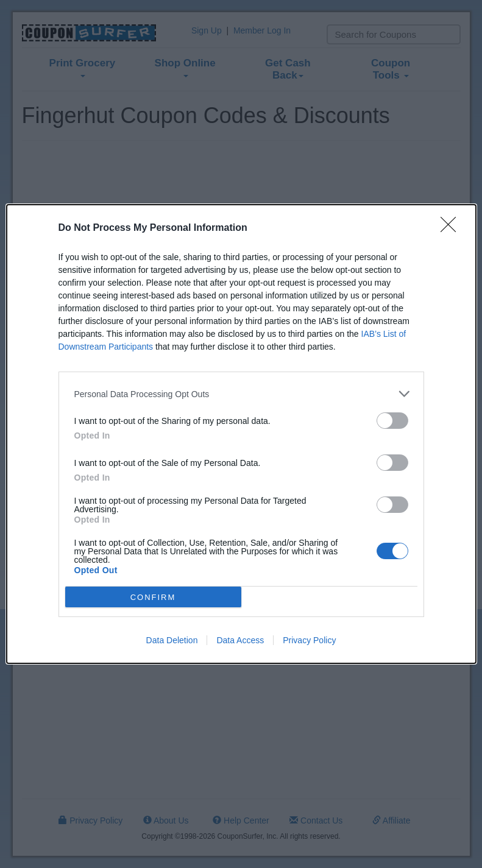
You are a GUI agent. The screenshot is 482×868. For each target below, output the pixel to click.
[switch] (392, 421)
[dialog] (241, 434)
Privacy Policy (309, 640)
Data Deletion (172, 640)
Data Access (240, 640)
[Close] (452, 228)
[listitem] (241, 394)
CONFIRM (153, 597)
